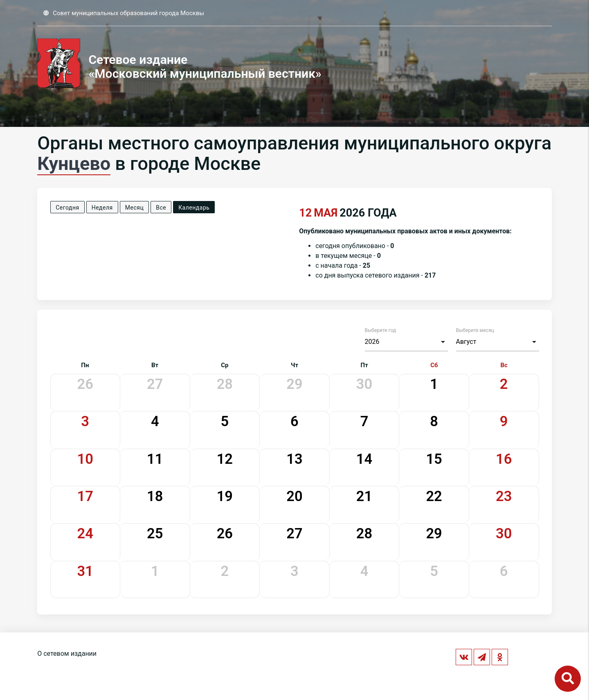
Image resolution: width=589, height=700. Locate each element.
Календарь (194, 208)
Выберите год (381, 330)
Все (161, 208)
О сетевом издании (67, 654)
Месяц (134, 208)
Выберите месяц (475, 330)
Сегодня (67, 208)
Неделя (102, 208)
